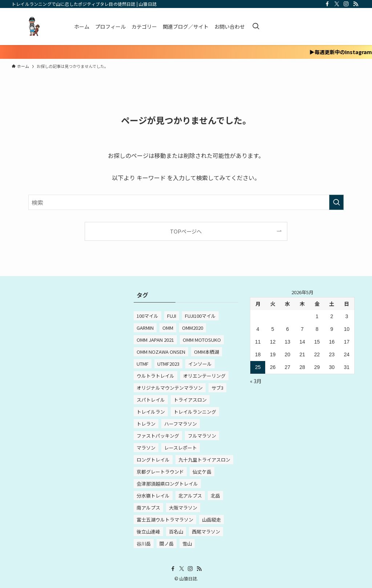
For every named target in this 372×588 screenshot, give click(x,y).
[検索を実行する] (336, 202)
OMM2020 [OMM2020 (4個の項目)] (193, 328)
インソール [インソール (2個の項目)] (200, 364)
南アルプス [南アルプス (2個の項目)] (148, 508)
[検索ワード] (186, 202)
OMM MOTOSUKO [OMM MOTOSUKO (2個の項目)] (202, 340)
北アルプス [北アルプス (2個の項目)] (190, 496)
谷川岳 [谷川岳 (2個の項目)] (144, 544)
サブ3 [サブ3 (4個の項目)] (217, 388)
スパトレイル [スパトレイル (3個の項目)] (151, 400)
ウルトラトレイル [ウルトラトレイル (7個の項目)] (155, 376)
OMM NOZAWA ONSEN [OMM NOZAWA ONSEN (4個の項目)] (161, 352)
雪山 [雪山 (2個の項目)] (187, 544)
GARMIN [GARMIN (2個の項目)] (145, 328)
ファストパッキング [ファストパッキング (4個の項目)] (158, 436)
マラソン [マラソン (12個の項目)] (146, 448)
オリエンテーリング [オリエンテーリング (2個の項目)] (204, 376)
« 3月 (256, 381)
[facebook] (327, 4)
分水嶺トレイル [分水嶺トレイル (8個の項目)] (153, 496)
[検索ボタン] (256, 27)
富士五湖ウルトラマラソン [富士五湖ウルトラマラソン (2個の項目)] (165, 520)
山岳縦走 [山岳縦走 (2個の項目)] (211, 520)
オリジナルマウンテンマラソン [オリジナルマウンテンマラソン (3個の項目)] (170, 388)
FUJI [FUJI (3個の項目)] (172, 316)
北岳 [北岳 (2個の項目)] (215, 496)
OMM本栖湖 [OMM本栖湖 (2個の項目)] (207, 352)
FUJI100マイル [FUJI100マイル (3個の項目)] (200, 316)
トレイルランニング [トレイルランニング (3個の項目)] (195, 412)
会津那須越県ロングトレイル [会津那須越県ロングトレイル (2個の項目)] (167, 484)
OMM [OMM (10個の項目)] (168, 328)
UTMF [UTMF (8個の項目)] (143, 364)
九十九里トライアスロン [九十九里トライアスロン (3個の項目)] (204, 460)
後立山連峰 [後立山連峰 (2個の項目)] (148, 532)
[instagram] (346, 4)
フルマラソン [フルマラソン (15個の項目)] (202, 436)
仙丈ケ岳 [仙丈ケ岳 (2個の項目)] (202, 472)
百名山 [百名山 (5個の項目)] (176, 532)
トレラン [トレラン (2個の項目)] (146, 424)
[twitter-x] (337, 4)
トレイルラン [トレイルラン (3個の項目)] (151, 412)
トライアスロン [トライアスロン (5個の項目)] (190, 400)
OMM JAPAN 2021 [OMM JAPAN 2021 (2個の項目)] (155, 340)
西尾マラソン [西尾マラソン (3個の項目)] (206, 532)
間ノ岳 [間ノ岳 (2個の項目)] (167, 544)
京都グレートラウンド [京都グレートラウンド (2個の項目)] (160, 472)
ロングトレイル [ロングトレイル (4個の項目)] (153, 460)
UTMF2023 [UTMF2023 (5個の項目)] (168, 364)
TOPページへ (186, 231)
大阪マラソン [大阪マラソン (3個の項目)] (183, 508)
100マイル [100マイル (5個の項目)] (147, 316)
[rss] (356, 4)
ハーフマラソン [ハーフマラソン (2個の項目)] (181, 424)
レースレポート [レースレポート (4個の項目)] (181, 448)
